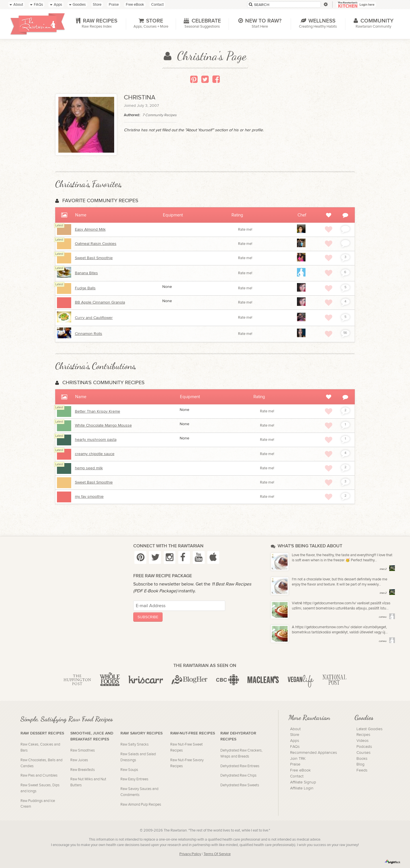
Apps (295, 741)
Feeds (362, 770)
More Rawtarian (309, 717)
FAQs (295, 747)
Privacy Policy (190, 854)
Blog (360, 764)
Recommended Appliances (313, 753)
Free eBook (300, 770)
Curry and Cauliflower (94, 318)
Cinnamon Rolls (89, 334)
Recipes (363, 735)
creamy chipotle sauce (95, 454)
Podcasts (364, 747)
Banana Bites (86, 273)
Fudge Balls (85, 288)
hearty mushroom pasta (96, 440)
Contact (297, 776)
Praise (295, 764)
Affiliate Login (302, 788)
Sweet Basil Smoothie (94, 258)
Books (362, 759)
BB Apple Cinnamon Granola (100, 302)
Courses (363, 753)
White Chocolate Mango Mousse (103, 425)
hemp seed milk (89, 468)
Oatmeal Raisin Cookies (96, 244)
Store (295, 735)
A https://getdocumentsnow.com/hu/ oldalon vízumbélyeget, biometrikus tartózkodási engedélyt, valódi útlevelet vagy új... (340, 630)
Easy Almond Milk (90, 230)
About (295, 729)
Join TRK (298, 759)
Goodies (364, 717)
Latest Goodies (369, 729)
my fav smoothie (89, 497)
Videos (362, 741)
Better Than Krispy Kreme (98, 412)
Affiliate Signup (303, 782)
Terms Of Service (217, 854)
